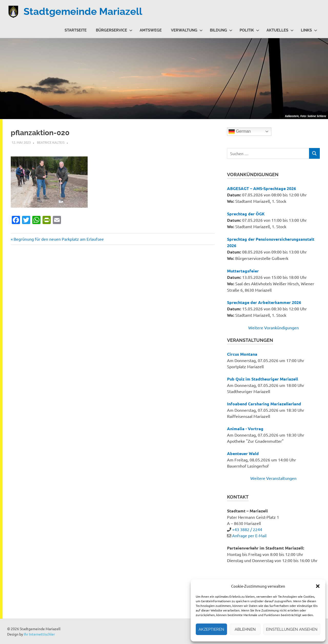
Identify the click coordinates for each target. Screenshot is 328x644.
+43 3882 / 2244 (247, 529)
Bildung (221, 30)
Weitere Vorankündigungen (274, 328)
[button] (318, 586)
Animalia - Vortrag (245, 429)
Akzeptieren (211, 629)
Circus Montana (242, 354)
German (240, 132)
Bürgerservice (114, 30)
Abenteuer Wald (243, 453)
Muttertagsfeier (243, 271)
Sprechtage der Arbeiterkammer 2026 (264, 302)
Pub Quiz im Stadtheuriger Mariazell (263, 379)
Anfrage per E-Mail (249, 535)
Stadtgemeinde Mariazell (83, 11)
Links (309, 30)
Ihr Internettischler (39, 634)
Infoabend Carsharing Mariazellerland (264, 404)
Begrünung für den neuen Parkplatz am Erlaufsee (59, 239)
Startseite (76, 30)
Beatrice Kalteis (51, 142)
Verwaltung (187, 30)
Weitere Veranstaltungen (273, 478)
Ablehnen (245, 629)
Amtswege (151, 30)
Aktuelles (280, 30)
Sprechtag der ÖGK (246, 214)
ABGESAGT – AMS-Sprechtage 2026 (262, 188)
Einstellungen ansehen (292, 629)
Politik (249, 30)
